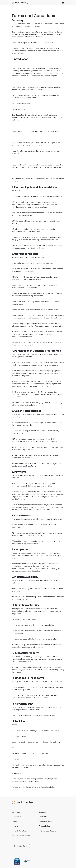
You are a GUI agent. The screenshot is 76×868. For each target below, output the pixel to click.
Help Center (44, 816)
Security (15, 826)
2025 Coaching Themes (21, 836)
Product (15, 821)
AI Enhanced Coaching (48, 831)
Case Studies (17, 816)
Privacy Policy (45, 826)
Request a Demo (46, 821)
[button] (63, 3)
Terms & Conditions (19, 831)
